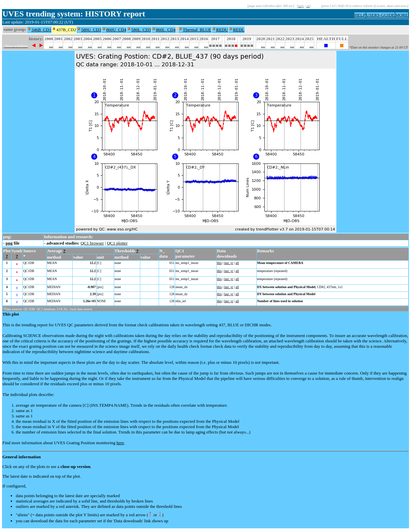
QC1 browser (92, 243)
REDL (239, 30)
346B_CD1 (41, 30)
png (9, 243)
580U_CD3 (91, 30)
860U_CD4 (116, 30)
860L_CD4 (166, 30)
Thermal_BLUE (197, 30)
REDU (222, 30)
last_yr (229, 263)
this (219, 263)
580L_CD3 (141, 30)
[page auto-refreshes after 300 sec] (271, 6)
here (120, 443)
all (237, 263)
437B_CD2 (66, 30)
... (51, 45)
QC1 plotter (117, 243)
